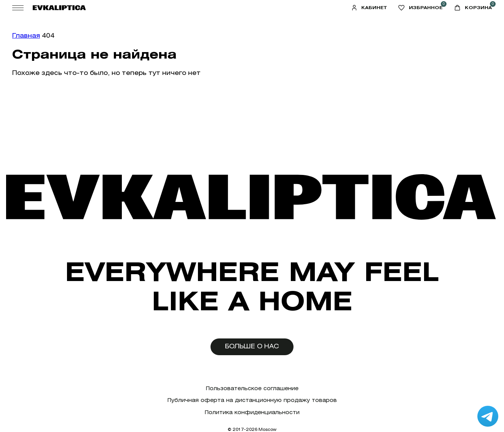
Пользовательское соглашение (252, 388)
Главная (26, 36)
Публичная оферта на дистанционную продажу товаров (252, 400)
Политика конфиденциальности (252, 412)
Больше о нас (252, 346)
